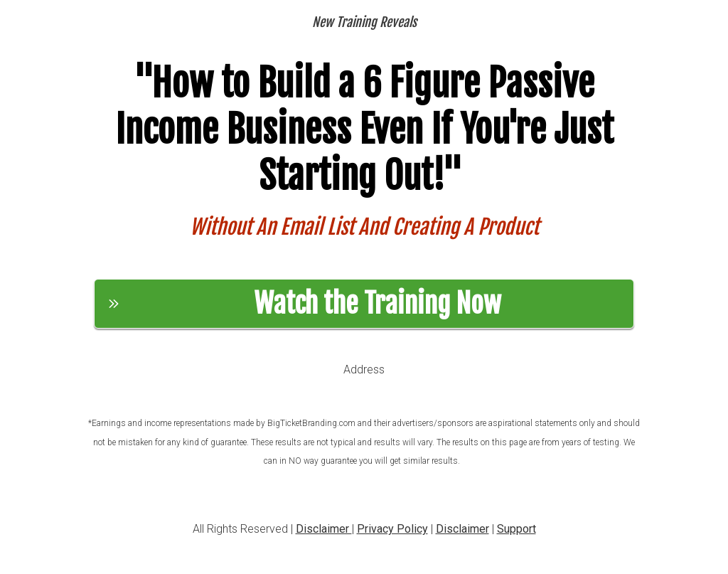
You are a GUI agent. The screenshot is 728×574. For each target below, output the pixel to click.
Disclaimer (324, 529)
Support (516, 529)
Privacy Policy (392, 529)
